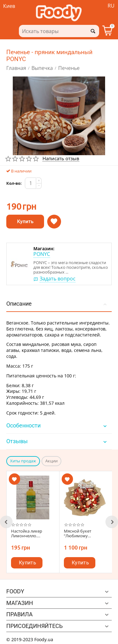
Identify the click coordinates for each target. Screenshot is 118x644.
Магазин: (44, 249)
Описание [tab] (57, 304)
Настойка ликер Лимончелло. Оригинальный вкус (31, 534)
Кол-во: (14, 183)
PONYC (42, 254)
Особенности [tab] (57, 425)
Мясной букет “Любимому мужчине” (78, 534)
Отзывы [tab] (57, 441)
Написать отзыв (61, 159)
